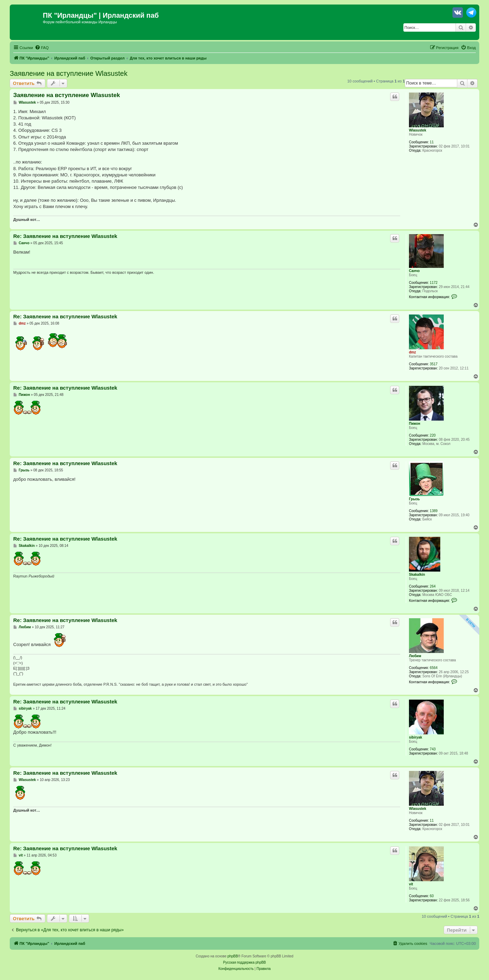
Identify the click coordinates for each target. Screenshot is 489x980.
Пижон (415, 424)
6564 (434, 668)
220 (433, 435)
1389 (434, 511)
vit (411, 884)
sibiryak (416, 737)
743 (433, 749)
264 (433, 586)
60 (432, 896)
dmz (412, 352)
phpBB (233, 956)
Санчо (414, 271)
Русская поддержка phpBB (244, 962)
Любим (415, 656)
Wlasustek (417, 130)
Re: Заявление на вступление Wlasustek (65, 236)
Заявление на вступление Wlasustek (69, 73)
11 (432, 142)
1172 (434, 283)
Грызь (414, 499)
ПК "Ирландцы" (70, 15)
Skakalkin (417, 575)
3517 (434, 364)
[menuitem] (42, 48)
